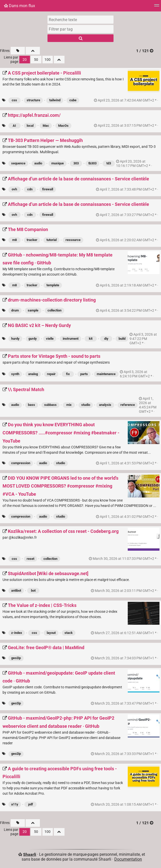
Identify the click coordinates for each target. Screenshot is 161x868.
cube (73, 100)
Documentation (128, 859)
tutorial (52, 240)
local (30, 126)
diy (106, 339)
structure (33, 100)
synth (15, 374)
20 (25, 60)
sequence (18, 163)
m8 (14, 240)
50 (36, 60)
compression (21, 463)
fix (68, 374)
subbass (50, 405)
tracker (32, 240)
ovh (14, 189)
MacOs (63, 126)
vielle (50, 339)
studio (86, 405)
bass (31, 405)
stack (69, 633)
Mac (46, 126)
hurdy (15, 339)
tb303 (92, 163)
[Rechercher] (80, 38)
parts (84, 374)
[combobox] (80, 29)
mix (69, 405)
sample (33, 310)
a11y (15, 804)
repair (51, 374)
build (122, 339)
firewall (48, 189)
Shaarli (30, 854)
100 (47, 60)
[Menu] (157, 7)
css (14, 100)
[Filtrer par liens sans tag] (18, 51)
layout (51, 633)
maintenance (106, 374)
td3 (109, 163)
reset (30, 559)
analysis (105, 405)
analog (33, 374)
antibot (16, 590)
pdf (31, 804)
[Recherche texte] (80, 20)
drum (15, 310)
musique (58, 163)
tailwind (55, 100)
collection (54, 310)
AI (14, 126)
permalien (126, 100)
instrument (71, 339)
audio (38, 163)
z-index (17, 633)
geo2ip (16, 658)
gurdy (33, 339)
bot (33, 590)
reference (128, 405)
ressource (73, 240)
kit (91, 339)
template (53, 285)
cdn (30, 189)
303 (76, 163)
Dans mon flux (20, 6)
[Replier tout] (33, 51)
